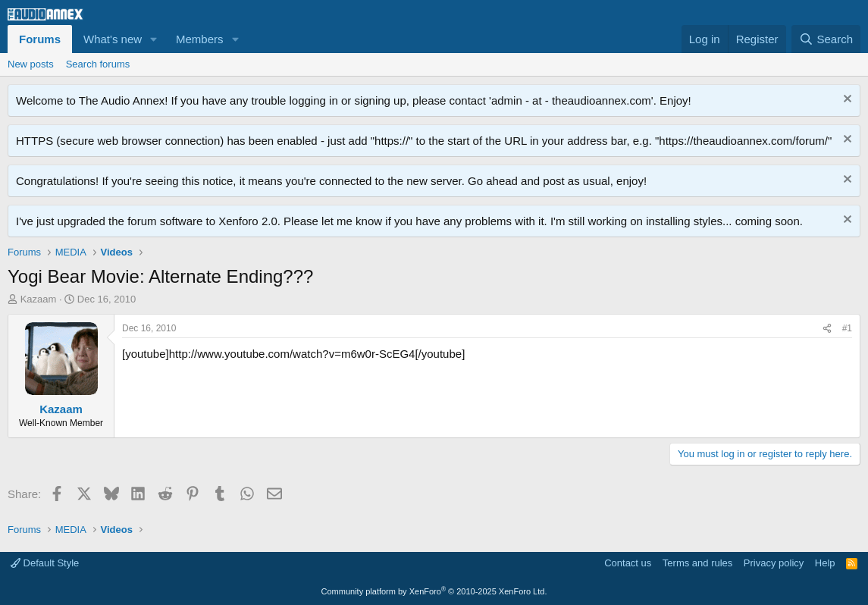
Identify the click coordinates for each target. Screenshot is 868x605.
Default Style (45, 563)
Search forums (98, 64)
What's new (113, 39)
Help (825, 563)
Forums (40, 39)
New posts (31, 64)
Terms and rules (697, 563)
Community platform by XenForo (434, 591)
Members (200, 39)
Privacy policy (774, 563)
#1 (847, 328)
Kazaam (39, 299)
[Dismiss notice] (846, 100)
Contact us (628, 563)
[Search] (826, 39)
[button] (154, 39)
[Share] (827, 329)
